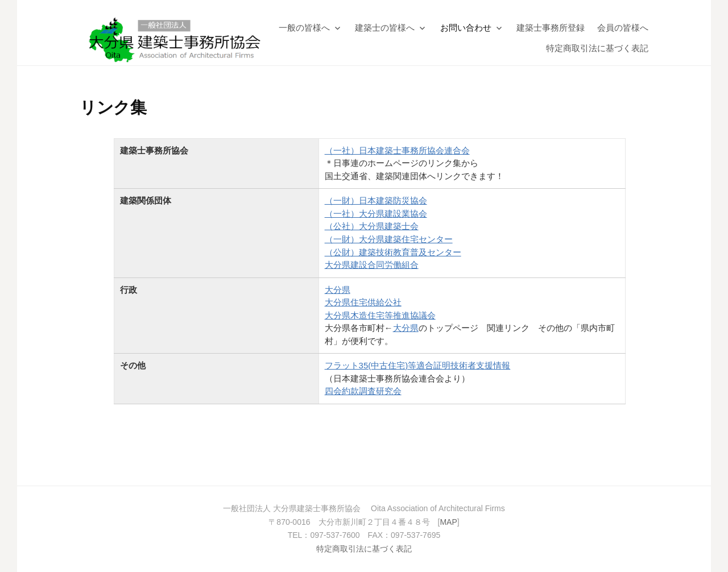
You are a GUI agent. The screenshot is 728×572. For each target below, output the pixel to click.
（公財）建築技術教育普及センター (393, 252)
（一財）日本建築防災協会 (376, 200)
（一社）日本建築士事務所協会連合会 (397, 150)
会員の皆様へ (623, 28)
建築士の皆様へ (385, 28)
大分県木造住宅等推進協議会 (380, 315)
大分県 (338, 290)
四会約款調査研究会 (363, 391)
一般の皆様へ (304, 28)
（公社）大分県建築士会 (372, 226)
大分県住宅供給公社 (363, 302)
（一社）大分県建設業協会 (376, 214)
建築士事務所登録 (551, 28)
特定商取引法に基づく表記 (597, 48)
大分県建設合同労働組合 (372, 265)
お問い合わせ (466, 28)
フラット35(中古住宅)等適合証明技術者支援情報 (418, 365)
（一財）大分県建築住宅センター (389, 239)
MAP (448, 522)
